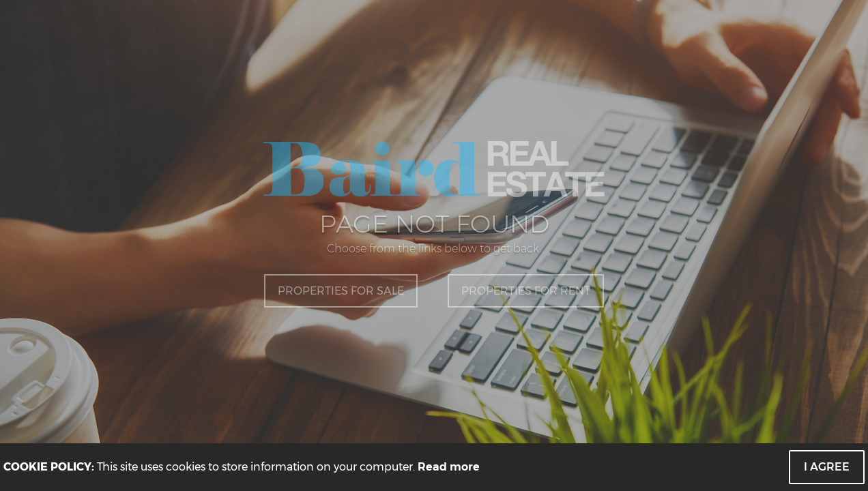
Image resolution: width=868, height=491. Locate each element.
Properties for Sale (341, 291)
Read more (449, 467)
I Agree (827, 467)
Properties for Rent (526, 291)
